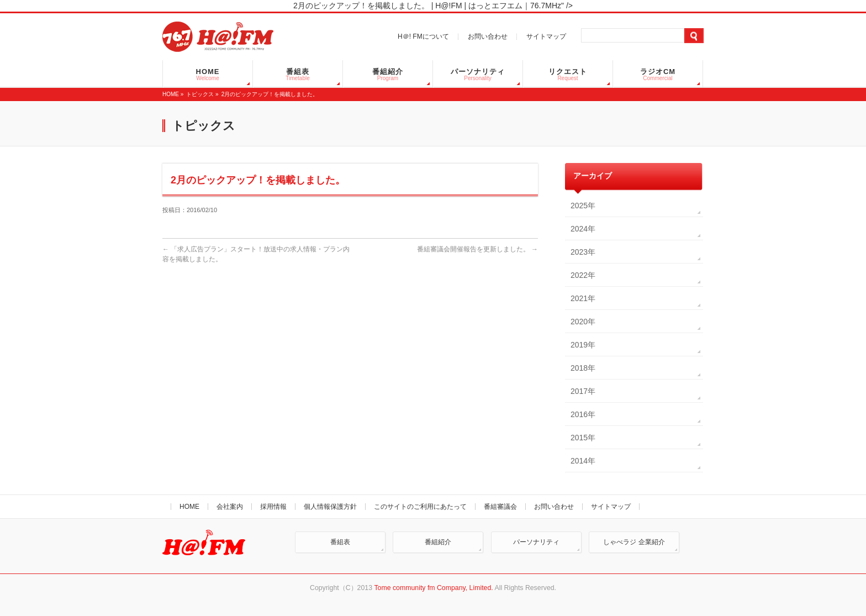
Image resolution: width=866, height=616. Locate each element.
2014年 (583, 461)
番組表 (340, 542)
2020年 (583, 322)
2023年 (583, 252)
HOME (171, 94)
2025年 (583, 206)
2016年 (583, 414)
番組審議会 (500, 507)
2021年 (583, 298)
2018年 (583, 368)
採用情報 (273, 507)
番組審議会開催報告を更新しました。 (473, 249)
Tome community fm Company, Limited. (433, 588)
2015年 (583, 438)
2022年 (583, 275)
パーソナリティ (536, 542)
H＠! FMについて (423, 36)
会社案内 (230, 507)
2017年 (583, 391)
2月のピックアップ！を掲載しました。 (270, 94)
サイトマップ (546, 36)
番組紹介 (438, 542)
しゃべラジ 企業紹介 (634, 542)
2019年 (583, 345)
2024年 (583, 229)
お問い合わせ (488, 36)
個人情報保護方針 (330, 507)
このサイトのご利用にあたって (420, 507)
